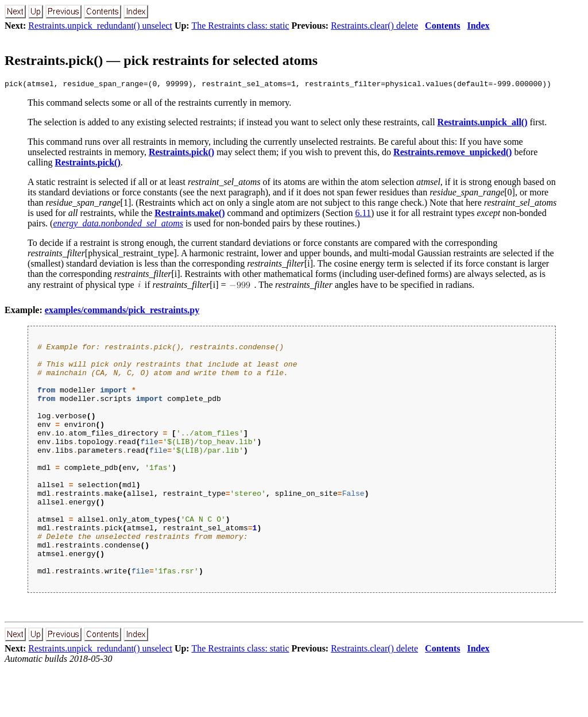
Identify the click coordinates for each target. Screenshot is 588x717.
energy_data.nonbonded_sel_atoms (118, 225)
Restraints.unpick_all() (483, 124)
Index (478, 26)
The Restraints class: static (240, 26)
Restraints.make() (189, 215)
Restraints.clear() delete (374, 26)
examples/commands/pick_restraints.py (122, 312)
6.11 (363, 215)
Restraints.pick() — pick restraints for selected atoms (161, 60)
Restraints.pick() (181, 154)
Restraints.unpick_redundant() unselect (100, 26)
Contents (442, 26)
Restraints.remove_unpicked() (452, 154)
